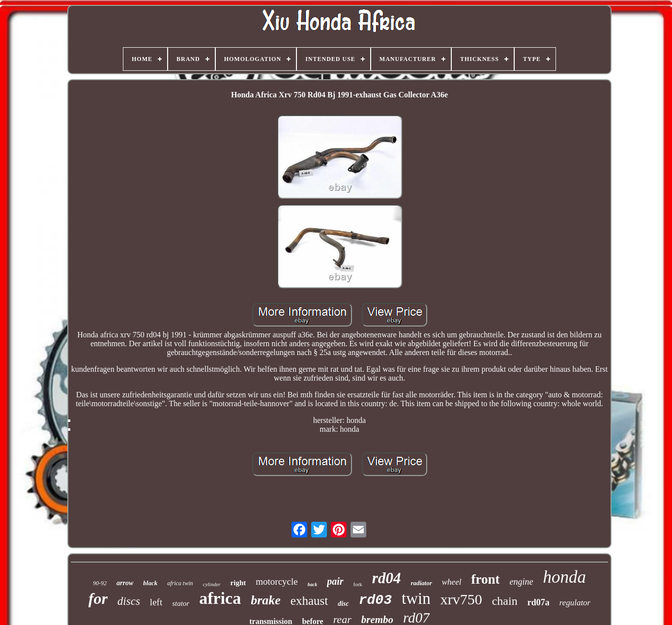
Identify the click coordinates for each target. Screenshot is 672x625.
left (156, 602)
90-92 (100, 583)
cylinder (212, 584)
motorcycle (277, 581)
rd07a (539, 602)
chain (505, 601)
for (98, 598)
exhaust (309, 601)
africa (220, 598)
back (312, 584)
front (485, 579)
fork (358, 584)
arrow (125, 583)
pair (335, 581)
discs (129, 601)
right (238, 583)
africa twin (180, 583)
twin (416, 598)
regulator (575, 603)
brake (266, 600)
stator (181, 603)
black (150, 583)
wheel (452, 582)
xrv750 (461, 599)
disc (343, 604)
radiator (421, 583)
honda (564, 577)
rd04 (387, 578)
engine (521, 582)
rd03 (375, 600)
